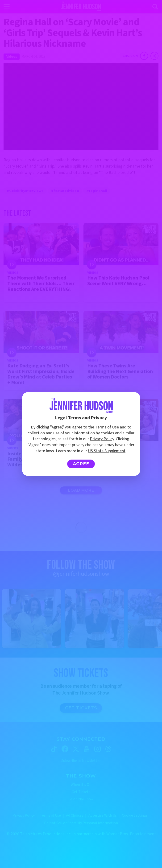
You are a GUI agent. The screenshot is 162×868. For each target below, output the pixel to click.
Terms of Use (107, 427)
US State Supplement (107, 451)
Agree (81, 464)
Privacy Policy (102, 439)
